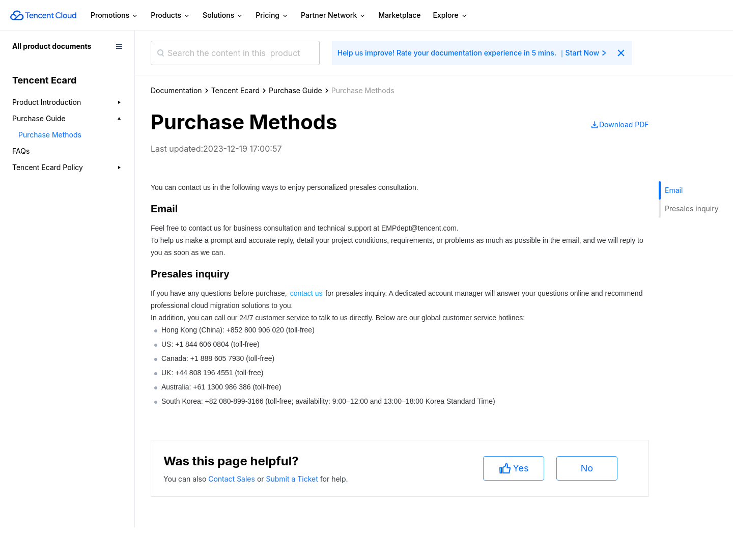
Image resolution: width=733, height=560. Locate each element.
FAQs (21, 151)
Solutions (223, 16)
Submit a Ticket (293, 479)
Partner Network (333, 16)
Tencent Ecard (235, 90)
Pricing (272, 16)
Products (171, 16)
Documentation (176, 90)
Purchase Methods (50, 135)
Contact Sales (233, 479)
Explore (450, 16)
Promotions (115, 16)
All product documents (52, 46)
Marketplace (399, 15)
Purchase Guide (295, 90)
